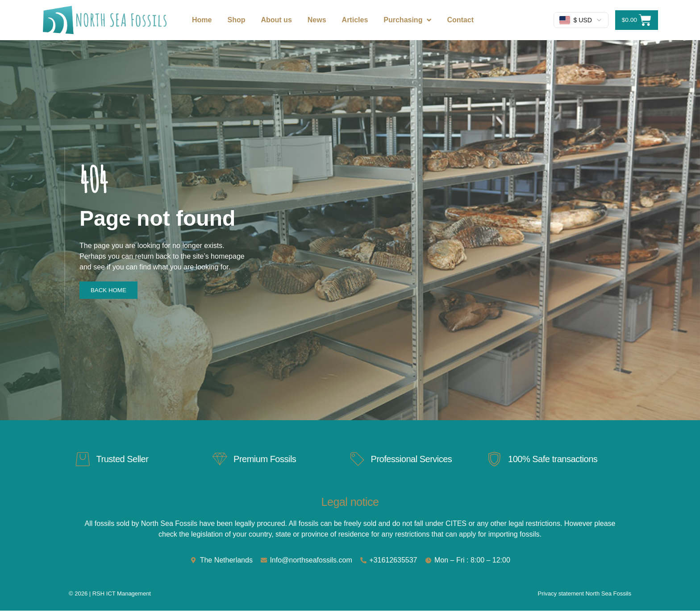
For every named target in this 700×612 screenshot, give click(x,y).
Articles (355, 20)
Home (202, 20)
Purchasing (407, 20)
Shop (236, 20)
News (317, 20)
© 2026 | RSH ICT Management (110, 595)
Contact (460, 20)
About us (276, 20)
